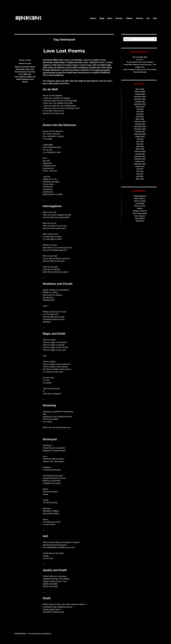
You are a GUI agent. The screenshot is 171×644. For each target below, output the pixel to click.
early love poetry (103, 70)
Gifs (155, 18)
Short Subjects (140, 216)
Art (148, 18)
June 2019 (140, 112)
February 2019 (140, 122)
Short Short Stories (140, 213)
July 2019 (140, 109)
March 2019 (140, 119)
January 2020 (140, 94)
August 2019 (140, 107)
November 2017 (140, 159)
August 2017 (140, 166)
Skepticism (140, 221)
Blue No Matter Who (140, 57)
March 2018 (140, 149)
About (93, 18)
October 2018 (140, 131)
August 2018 (140, 136)
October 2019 (140, 102)
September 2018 (140, 134)
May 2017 (140, 174)
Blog (102, 18)
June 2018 (140, 141)
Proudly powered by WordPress (40, 634)
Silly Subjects (140, 218)
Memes (140, 18)
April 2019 (140, 117)
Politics (140, 208)
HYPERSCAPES (20, 634)
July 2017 (140, 169)
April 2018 (140, 146)
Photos (119, 18)
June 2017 (140, 171)
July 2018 (140, 139)
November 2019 (140, 99)
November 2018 (140, 129)
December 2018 (140, 127)
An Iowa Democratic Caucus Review (140, 62)
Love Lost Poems (64, 51)
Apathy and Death (22, 67)
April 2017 (140, 176)
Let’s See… (140, 60)
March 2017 (140, 179)
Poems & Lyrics (25, 63)
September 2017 (140, 164)
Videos (129, 18)
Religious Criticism (140, 211)
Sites (110, 18)
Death (33, 67)
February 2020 (140, 92)
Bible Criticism (140, 198)
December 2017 (140, 156)
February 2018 (140, 151)
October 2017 (140, 161)
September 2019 (140, 104)
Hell (30, 74)
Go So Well (23, 74)
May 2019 (140, 114)
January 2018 (140, 154)
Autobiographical (140, 196)
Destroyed (20, 69)
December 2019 (140, 97)
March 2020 (140, 89)
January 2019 (140, 124)
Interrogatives (20, 77)
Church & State (140, 201)
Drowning (31, 72)
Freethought (140, 203)
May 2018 (140, 144)
